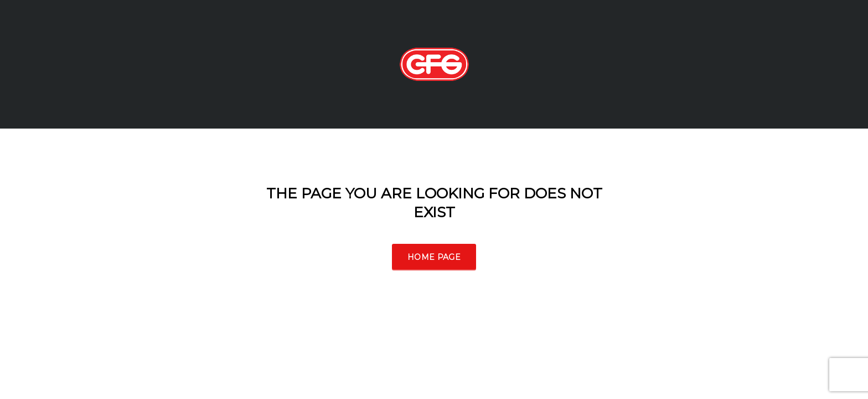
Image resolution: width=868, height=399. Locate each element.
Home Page (434, 257)
